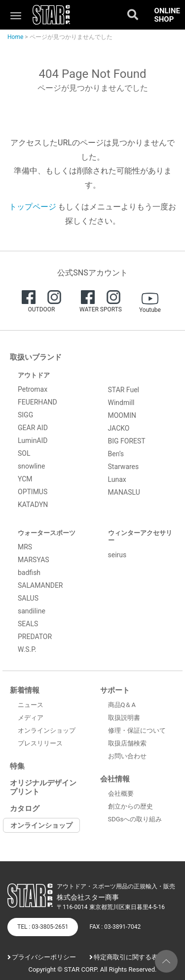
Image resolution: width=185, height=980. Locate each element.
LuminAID (33, 440)
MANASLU (124, 492)
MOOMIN (122, 415)
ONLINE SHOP (167, 15)
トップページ (33, 207)
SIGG (25, 415)
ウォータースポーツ (47, 533)
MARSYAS (34, 560)
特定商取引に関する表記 (129, 957)
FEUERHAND (37, 402)
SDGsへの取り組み (135, 819)
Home (15, 37)
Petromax (33, 389)
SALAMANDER (40, 585)
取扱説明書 (124, 718)
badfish (29, 573)
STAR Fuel (124, 390)
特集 (17, 766)
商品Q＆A (122, 705)
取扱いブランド (36, 357)
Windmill (121, 403)
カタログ (25, 809)
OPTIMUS (33, 492)
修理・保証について (137, 730)
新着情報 (25, 690)
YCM (25, 479)
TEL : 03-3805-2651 (43, 927)
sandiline (32, 611)
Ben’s (116, 454)
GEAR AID (33, 428)
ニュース (31, 705)
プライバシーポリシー (44, 957)
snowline (31, 466)
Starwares (124, 467)
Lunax (117, 479)
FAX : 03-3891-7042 (115, 927)
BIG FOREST (127, 441)
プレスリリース (40, 743)
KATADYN (33, 505)
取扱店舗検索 (127, 743)
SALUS (28, 598)
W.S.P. (27, 649)
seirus (117, 555)
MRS (25, 547)
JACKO (119, 428)
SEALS (28, 624)
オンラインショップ (47, 730)
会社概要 (121, 794)
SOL (24, 453)
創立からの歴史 (130, 806)
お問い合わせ (127, 756)
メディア (31, 718)
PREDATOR (35, 637)
